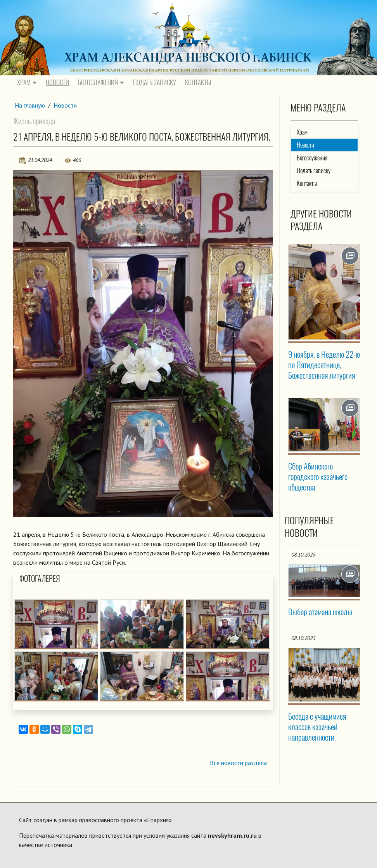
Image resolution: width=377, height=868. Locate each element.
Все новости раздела (238, 763)
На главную (30, 105)
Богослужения (101, 82)
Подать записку (155, 82)
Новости (57, 82)
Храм (27, 82)
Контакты (198, 82)
